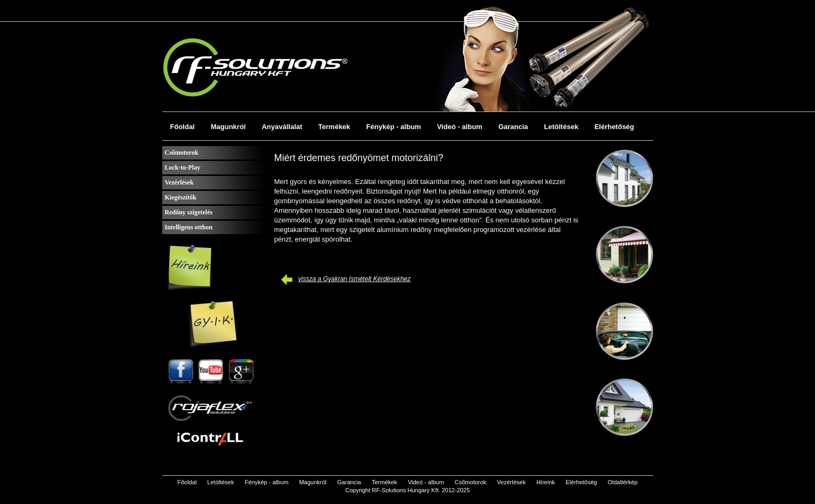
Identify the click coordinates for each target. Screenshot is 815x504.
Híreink (546, 482)
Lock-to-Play (183, 167)
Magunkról (228, 127)
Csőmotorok (182, 153)
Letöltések (561, 127)
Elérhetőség (614, 127)
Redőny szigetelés (189, 212)
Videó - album (460, 127)
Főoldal (183, 127)
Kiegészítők (181, 197)
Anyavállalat (282, 127)
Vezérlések (179, 182)
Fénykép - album (394, 127)
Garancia (513, 127)
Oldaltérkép (622, 482)
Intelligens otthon (189, 227)
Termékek (334, 127)
